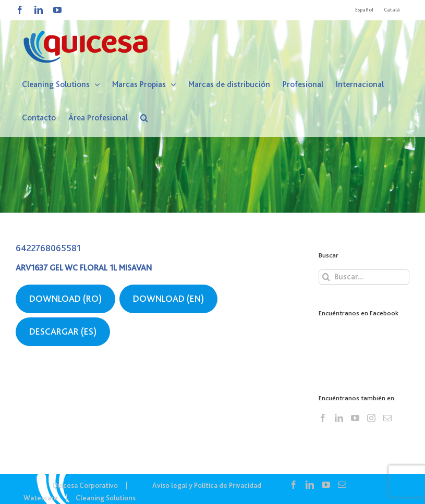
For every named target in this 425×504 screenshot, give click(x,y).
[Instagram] (371, 418)
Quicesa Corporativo (85, 485)
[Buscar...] (364, 277)
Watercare (41, 498)
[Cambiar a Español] (364, 10)
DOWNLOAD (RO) (65, 299)
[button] (144, 118)
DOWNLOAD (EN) (168, 299)
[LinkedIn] (339, 418)
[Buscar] (326, 277)
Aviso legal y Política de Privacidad (207, 485)
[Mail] (387, 418)
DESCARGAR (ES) (63, 331)
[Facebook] (323, 418)
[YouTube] (355, 418)
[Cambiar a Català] (392, 10)
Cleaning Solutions (106, 498)
